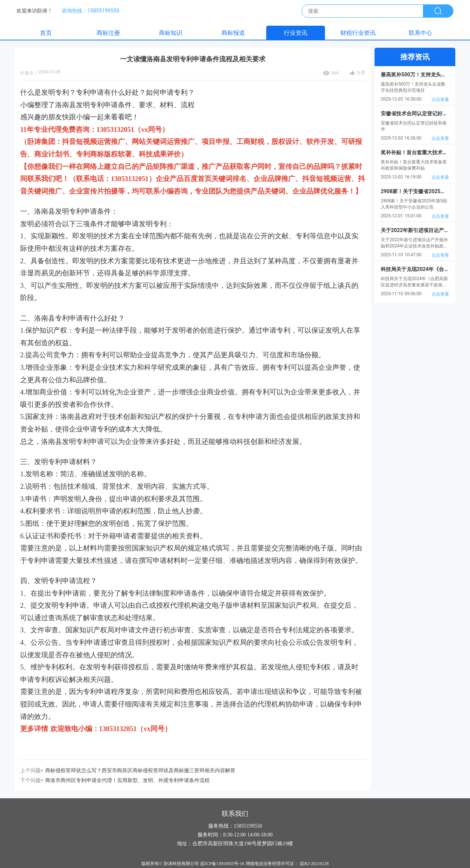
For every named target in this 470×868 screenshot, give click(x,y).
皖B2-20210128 (314, 864)
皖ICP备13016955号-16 (222, 864)
